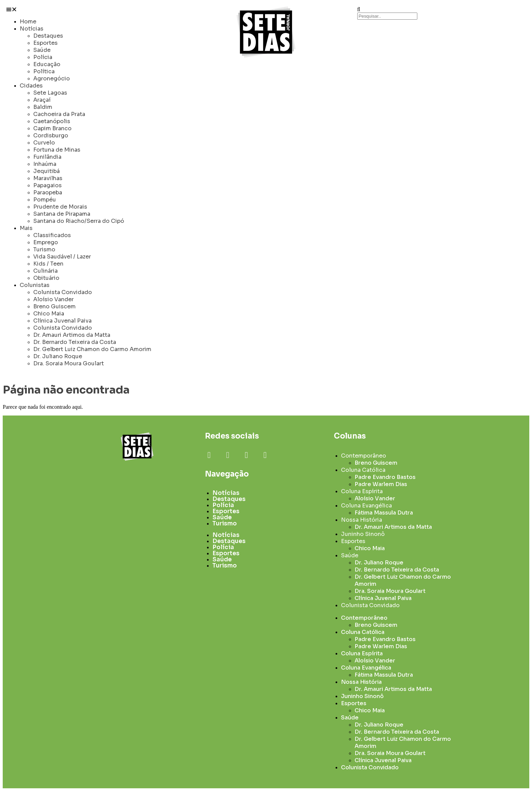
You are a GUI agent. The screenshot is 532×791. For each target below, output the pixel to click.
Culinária (45, 271)
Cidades (31, 86)
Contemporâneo (364, 456)
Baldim (43, 107)
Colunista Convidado (63, 292)
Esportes (45, 43)
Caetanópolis (52, 121)
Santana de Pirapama (62, 214)
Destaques (48, 36)
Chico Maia (49, 314)
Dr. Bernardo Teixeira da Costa (75, 342)
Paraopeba (48, 192)
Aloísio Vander (53, 299)
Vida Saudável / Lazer (62, 257)
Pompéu (45, 200)
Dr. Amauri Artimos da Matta (72, 335)
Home (28, 22)
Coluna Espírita (362, 491)
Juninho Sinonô (363, 534)
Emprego (46, 242)
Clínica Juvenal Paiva (62, 321)
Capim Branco (52, 128)
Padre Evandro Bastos (385, 477)
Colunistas (35, 285)
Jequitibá (46, 171)
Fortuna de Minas (57, 150)
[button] (90, 9)
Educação (47, 64)
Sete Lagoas (50, 93)
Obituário (46, 278)
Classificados (52, 235)
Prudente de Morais (60, 207)
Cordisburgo (51, 136)
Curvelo (44, 143)
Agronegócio (52, 79)
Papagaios (47, 185)
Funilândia (47, 157)
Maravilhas (48, 178)
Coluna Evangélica (366, 506)
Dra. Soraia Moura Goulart (69, 363)
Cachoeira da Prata (59, 114)
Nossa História (362, 520)
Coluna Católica (363, 470)
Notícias (32, 29)
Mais (26, 228)
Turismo (44, 249)
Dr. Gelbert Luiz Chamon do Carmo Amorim (92, 349)
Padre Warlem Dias (381, 484)
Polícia (43, 57)
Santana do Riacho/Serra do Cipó (79, 221)
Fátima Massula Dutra (384, 513)
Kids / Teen (48, 264)
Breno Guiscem (54, 306)
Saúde (42, 50)
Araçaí (42, 100)
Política (44, 71)
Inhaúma (45, 164)
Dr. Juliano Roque (58, 356)
